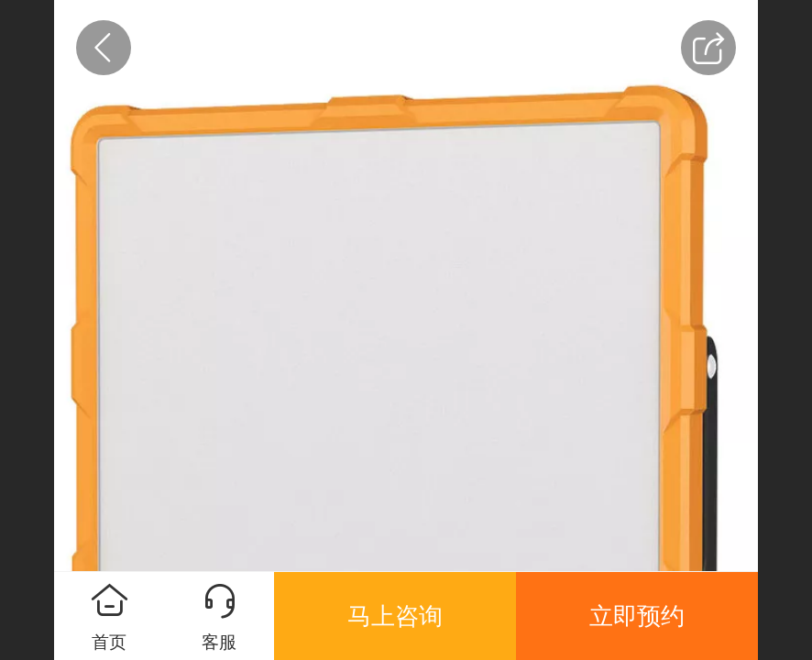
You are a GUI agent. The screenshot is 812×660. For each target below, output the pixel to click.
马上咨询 (395, 616)
